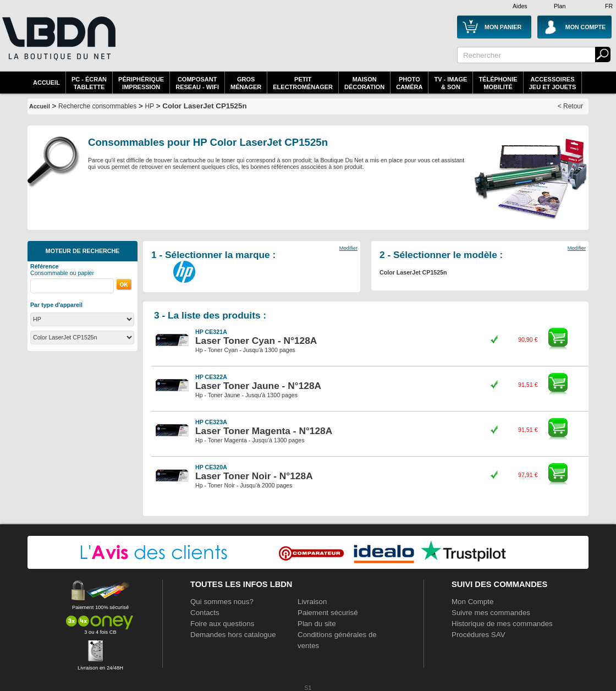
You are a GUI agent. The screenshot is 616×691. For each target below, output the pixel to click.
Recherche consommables (97, 106)
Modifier (348, 248)
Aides (520, 6)
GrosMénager (246, 83)
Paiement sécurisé (328, 613)
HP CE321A (211, 332)
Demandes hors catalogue (233, 635)
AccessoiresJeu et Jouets (553, 83)
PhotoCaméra (409, 83)
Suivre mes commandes (491, 613)
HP (149, 106)
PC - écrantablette (89, 83)
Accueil (46, 83)
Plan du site (317, 624)
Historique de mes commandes (502, 624)
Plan (560, 6)
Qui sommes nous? (222, 602)
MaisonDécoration (364, 83)
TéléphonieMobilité (498, 83)
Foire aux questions (222, 624)
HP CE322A (211, 377)
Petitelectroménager (303, 83)
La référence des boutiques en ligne (58, 45)
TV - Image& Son (450, 83)
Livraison (312, 602)
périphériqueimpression (141, 83)
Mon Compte (472, 602)
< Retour (570, 106)
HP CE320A (211, 467)
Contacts (205, 613)
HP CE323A (211, 422)
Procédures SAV (479, 635)
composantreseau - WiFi (197, 83)
